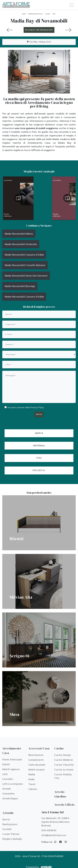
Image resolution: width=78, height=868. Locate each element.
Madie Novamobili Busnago (20, 286)
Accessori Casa (39, 748)
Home (24, 14)
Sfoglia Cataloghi (12, 839)
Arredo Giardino (60, 794)
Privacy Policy (37, 407)
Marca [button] (39, 433)
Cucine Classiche (64, 765)
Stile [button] (39, 458)
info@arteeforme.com (54, 835)
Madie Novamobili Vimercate (21, 244)
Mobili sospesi (37, 769)
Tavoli (32, 784)
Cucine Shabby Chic (63, 776)
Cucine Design (63, 755)
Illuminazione (36, 755)
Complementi (36, 760)
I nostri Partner (11, 834)
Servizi (6, 819)
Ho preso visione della (26, 407)
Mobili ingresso (11, 769)
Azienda (8, 813)
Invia (39, 414)
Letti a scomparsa (12, 784)
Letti (5, 774)
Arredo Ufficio (64, 805)
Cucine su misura (64, 769)
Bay (54, 14)
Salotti (6, 764)
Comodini (8, 779)
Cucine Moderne (64, 760)
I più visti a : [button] (39, 470)
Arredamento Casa (35, 14)
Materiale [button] (39, 446)
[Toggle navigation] (71, 5)
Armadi (6, 789)
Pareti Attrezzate (12, 759)
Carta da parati (37, 765)
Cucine (59, 748)
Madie (48, 14)
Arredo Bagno (10, 798)
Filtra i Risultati (39, 42)
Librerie (33, 789)
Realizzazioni (10, 824)
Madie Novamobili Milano (19, 234)
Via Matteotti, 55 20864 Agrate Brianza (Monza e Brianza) (56, 822)
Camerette (8, 794)
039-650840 (49, 830)
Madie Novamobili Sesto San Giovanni (26, 276)
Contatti (7, 829)
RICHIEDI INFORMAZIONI (39, 30)
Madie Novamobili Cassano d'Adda (24, 255)
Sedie (32, 779)
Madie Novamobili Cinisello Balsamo (25, 265)
